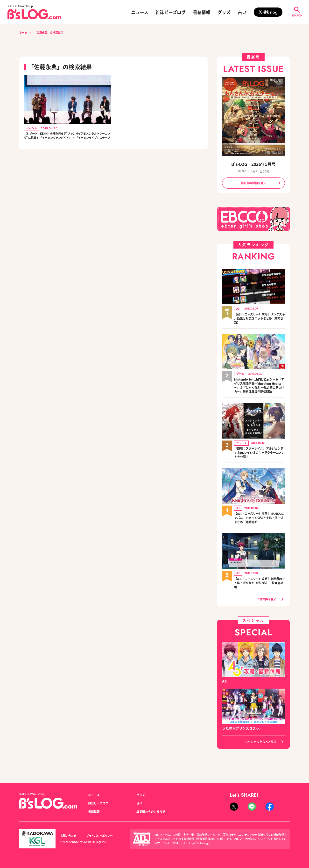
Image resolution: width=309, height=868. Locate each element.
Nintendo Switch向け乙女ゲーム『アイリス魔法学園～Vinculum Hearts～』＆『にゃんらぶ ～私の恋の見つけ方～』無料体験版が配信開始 (260, 390)
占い (242, 12)
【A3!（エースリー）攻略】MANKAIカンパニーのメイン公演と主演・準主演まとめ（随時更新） (259, 527)
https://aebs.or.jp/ (200, 843)
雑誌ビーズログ (171, 12)
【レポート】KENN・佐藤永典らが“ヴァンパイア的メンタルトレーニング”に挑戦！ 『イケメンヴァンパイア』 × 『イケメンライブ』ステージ (67, 140)
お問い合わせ (70, 836)
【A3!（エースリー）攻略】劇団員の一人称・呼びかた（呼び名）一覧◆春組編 (260, 592)
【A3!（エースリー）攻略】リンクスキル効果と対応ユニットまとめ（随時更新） (260, 320)
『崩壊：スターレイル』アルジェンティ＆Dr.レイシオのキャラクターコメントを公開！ (260, 461)
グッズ (224, 12)
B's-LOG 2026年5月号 (253, 164)
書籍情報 (202, 12)
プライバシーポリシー (105, 836)
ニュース (140, 12)
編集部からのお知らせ (153, 811)
